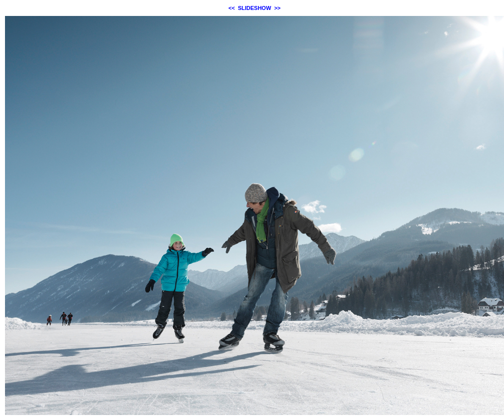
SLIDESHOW (255, 8)
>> (277, 8)
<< (232, 8)
